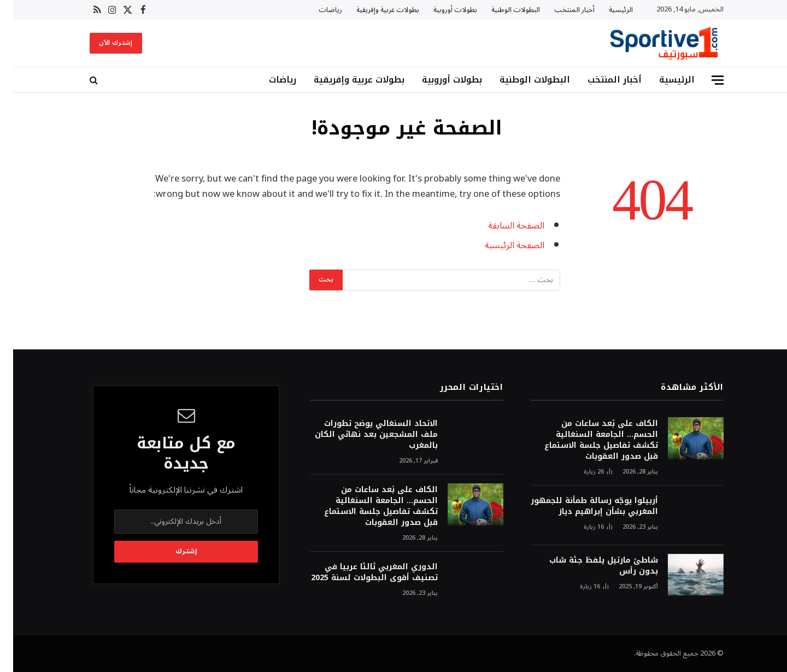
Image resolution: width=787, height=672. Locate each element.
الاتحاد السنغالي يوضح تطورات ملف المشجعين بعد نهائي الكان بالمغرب (363, 435)
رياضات (317, 10)
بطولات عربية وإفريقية (375, 10)
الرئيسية (608, 10)
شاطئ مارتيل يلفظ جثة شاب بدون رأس (591, 566)
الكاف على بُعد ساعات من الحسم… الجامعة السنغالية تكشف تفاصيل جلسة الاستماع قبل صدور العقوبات (588, 440)
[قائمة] (704, 80)
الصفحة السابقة (503, 226)
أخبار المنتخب (561, 10)
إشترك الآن (103, 43)
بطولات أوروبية (442, 10)
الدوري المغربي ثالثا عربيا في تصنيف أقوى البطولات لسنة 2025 (361, 572)
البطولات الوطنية (503, 10)
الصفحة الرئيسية (501, 245)
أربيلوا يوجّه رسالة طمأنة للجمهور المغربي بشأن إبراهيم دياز (581, 506)
